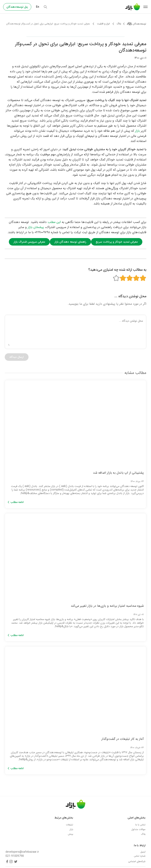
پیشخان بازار (36, 227)
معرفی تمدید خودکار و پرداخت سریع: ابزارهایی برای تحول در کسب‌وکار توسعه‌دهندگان (48, 24)
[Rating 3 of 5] (130, 278)
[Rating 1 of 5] (143, 278)
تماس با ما (140, 825)
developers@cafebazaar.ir (22, 852)
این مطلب (54, 222)
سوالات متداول (138, 829)
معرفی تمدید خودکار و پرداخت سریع (117, 242)
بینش (70, 834)
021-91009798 (15, 856)
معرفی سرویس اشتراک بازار (29, 242)
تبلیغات (70, 825)
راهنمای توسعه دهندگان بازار (70, 242)
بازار (137, 131)
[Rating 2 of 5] (136, 278)
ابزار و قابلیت (103, 24)
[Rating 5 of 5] (116, 278)
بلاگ (119, 24)
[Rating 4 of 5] (123, 278)
